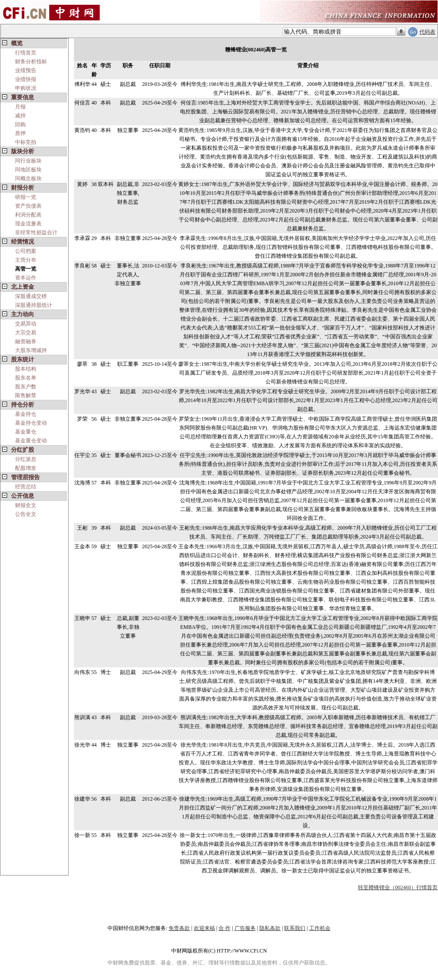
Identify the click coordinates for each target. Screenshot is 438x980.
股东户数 (26, 387)
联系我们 (295, 928)
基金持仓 (26, 414)
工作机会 (320, 928)
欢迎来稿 (204, 928)
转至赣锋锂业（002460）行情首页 (398, 887)
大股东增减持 (31, 350)
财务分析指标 (31, 62)
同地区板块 (28, 170)
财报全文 (26, 505)
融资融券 (26, 341)
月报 (20, 107)
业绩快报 (26, 79)
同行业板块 (28, 161)
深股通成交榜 (31, 296)
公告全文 (26, 514)
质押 (20, 133)
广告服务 (245, 928)
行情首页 (26, 53)
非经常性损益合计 (36, 232)
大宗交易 (26, 333)
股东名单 (26, 378)
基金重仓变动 (31, 441)
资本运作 (26, 278)
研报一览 (26, 197)
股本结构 (26, 369)
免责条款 (179, 928)
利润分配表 (28, 215)
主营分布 (26, 260)
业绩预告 (26, 70)
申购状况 (26, 88)
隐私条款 (270, 928)
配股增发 (26, 468)
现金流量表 (28, 224)
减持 (20, 116)
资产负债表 (28, 206)
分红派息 (26, 459)
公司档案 (26, 251)
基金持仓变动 (31, 423)
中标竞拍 (26, 142)
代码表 (427, 32)
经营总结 (26, 487)
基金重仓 (26, 432)
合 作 (225, 928)
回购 (20, 124)
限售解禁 (26, 395)
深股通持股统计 (34, 305)
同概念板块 (28, 178)
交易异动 (26, 324)
